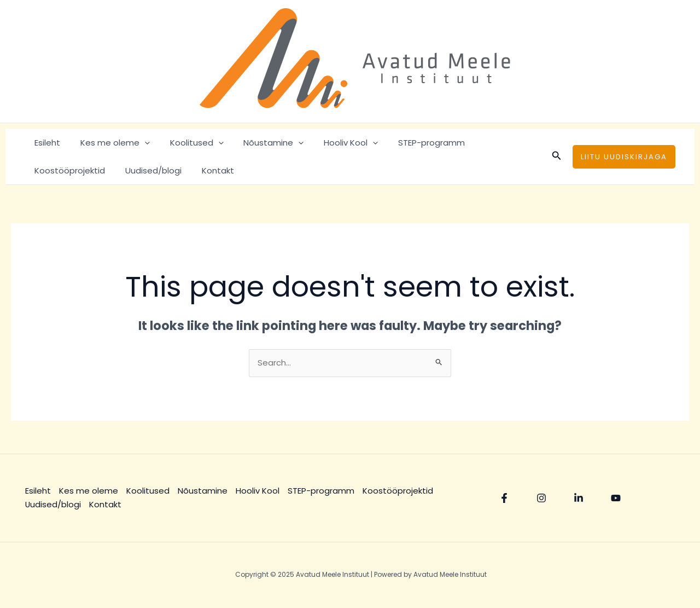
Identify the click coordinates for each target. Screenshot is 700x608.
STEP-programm (411, 143)
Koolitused (188, 143)
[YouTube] (616, 499)
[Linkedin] (579, 499)
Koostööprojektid (496, 143)
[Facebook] (504, 499)
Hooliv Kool (334, 143)
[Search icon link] (557, 157)
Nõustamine (261, 143)
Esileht (46, 143)
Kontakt (122, 170)
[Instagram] (541, 499)
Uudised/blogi (61, 170)
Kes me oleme (110, 143)
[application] (139, 143)
